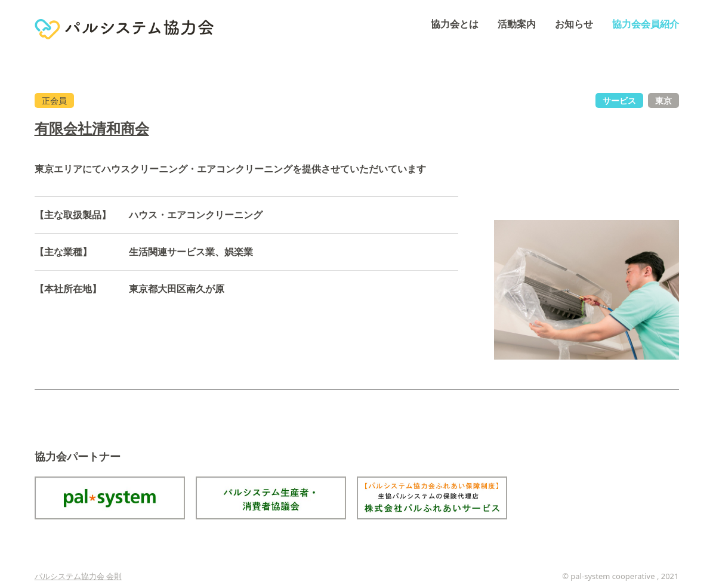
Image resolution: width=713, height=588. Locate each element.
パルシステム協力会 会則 (78, 576)
